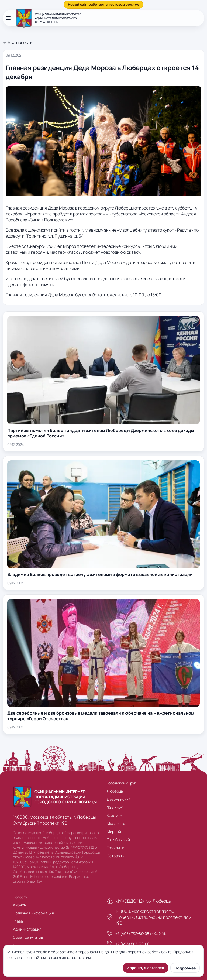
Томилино (115, 848)
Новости (20, 897)
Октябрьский (118, 840)
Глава (18, 921)
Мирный (114, 832)
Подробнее (185, 968)
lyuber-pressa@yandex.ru (49, 877)
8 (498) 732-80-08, (76, 872)
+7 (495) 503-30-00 (132, 944)
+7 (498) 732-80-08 (132, 933)
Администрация (27, 929)
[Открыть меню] (8, 18)
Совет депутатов (28, 937)
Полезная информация (33, 913)
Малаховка (117, 823)
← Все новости (18, 42)
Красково (115, 815)
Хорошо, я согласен (146, 968)
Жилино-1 (115, 807)
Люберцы (115, 791)
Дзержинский (119, 799)
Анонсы (20, 905)
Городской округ (121, 783)
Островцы (115, 856)
